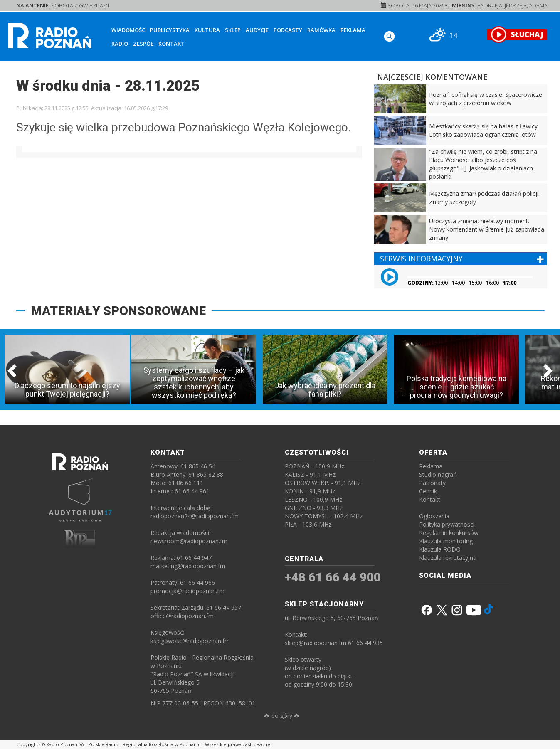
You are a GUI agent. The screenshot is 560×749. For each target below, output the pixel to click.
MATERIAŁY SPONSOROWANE (118, 311)
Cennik (428, 491)
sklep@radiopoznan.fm (316, 643)
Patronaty (432, 483)
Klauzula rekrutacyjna (448, 558)
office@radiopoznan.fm (182, 616)
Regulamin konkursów (449, 533)
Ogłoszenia (434, 516)
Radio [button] (120, 44)
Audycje (257, 30)
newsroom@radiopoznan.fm (189, 541)
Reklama (353, 30)
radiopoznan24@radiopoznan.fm (195, 516)
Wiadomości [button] (129, 30)
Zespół (143, 44)
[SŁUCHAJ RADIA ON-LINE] (517, 34)
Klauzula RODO (440, 549)
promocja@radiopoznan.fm (187, 591)
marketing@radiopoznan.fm (188, 566)
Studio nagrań (438, 474)
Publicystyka (170, 30)
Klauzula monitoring (446, 541)
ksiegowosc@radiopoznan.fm (190, 641)
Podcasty (288, 30)
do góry (282, 716)
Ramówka (321, 30)
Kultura (207, 30)
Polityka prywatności (447, 524)
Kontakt (171, 44)
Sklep (233, 30)
